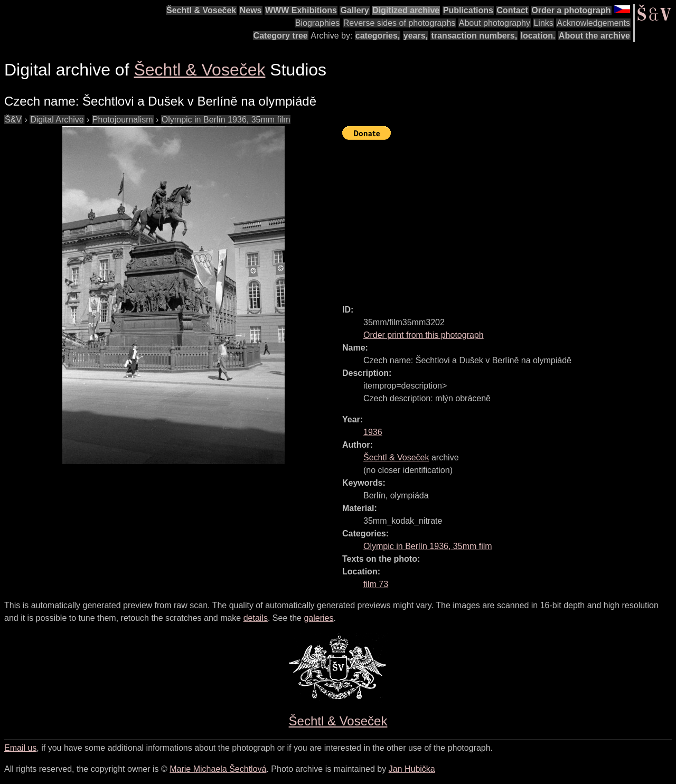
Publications (468, 10)
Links (543, 23)
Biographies (318, 23)
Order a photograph (571, 10)
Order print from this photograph (424, 335)
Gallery (354, 10)
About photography (495, 23)
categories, (378, 36)
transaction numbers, (474, 36)
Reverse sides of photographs (400, 23)
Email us (20, 748)
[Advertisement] (509, 218)
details (256, 618)
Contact (512, 10)
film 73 (376, 584)
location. (538, 36)
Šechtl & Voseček (201, 10)
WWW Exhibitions (301, 10)
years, (416, 36)
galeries (318, 618)
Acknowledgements (593, 23)
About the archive (594, 36)
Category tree (281, 36)
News (251, 10)
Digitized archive (406, 10)
